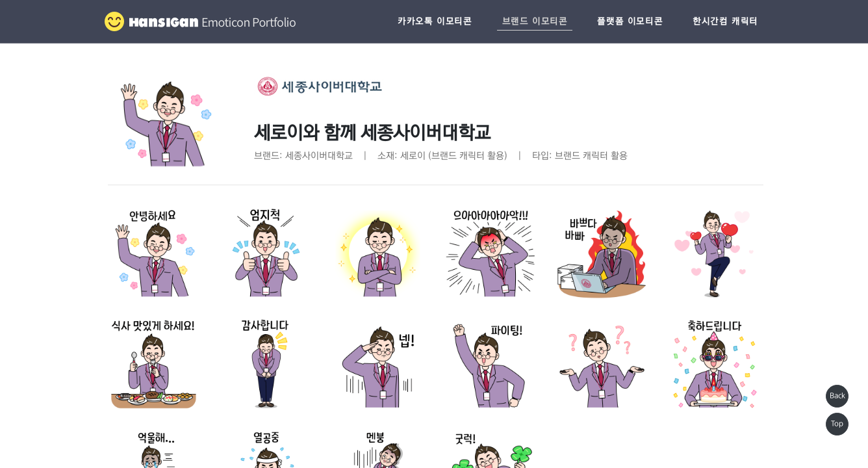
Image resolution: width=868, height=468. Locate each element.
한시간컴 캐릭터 (725, 21)
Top (837, 424)
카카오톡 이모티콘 (435, 21)
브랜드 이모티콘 (535, 21)
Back (837, 396)
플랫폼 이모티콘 (630, 21)
